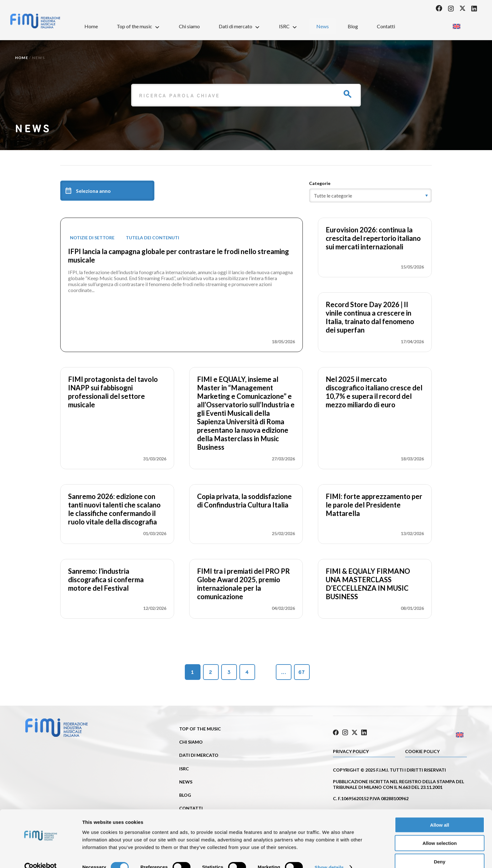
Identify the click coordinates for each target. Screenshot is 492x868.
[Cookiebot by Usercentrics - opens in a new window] (41, 856)
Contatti (386, 26)
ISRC (288, 26)
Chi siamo (189, 26)
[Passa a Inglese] (456, 24)
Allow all (440, 813)
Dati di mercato (239, 26)
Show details (329, 856)
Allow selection (439, 831)
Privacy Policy (351, 750)
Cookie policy (422, 750)
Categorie (320, 183)
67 (302, 672)
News (323, 26)
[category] (370, 195)
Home (91, 26)
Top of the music (138, 26)
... (284, 672)
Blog (353, 26)
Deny (440, 850)
